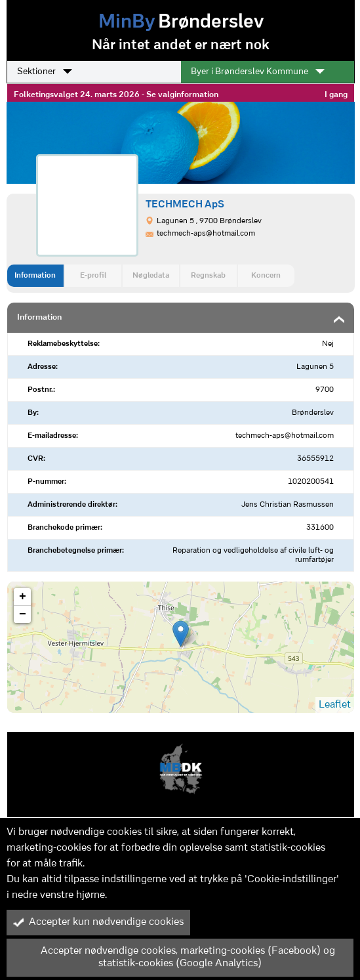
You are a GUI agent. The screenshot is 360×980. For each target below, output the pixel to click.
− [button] (23, 614)
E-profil (93, 276)
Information (35, 276)
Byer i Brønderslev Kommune (258, 72)
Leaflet (335, 705)
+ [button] (23, 597)
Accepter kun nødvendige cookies (98, 922)
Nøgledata (151, 276)
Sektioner (45, 72)
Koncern (266, 276)
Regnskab (208, 276)
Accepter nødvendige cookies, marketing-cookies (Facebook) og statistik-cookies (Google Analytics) (174, 957)
